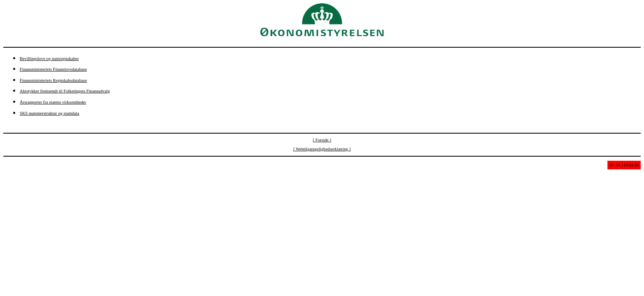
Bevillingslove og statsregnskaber (49, 59)
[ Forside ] (322, 140)
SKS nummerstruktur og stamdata (49, 113)
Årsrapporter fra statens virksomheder (53, 102)
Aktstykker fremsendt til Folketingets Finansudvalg (65, 91)
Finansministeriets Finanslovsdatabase (53, 69)
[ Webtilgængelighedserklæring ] (322, 149)
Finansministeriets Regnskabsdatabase (53, 80)
